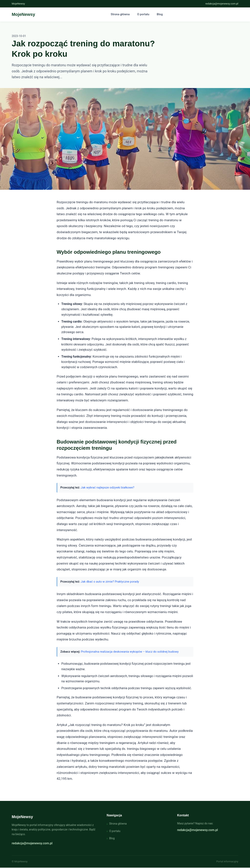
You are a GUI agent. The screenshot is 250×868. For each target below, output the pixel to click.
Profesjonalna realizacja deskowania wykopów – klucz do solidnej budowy (130, 652)
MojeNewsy (22, 817)
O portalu (143, 14)
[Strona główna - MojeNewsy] (23, 15)
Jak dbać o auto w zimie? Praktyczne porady (110, 582)
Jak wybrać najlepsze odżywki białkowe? (108, 488)
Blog (159, 14)
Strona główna (121, 14)
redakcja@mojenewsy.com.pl (222, 4)
